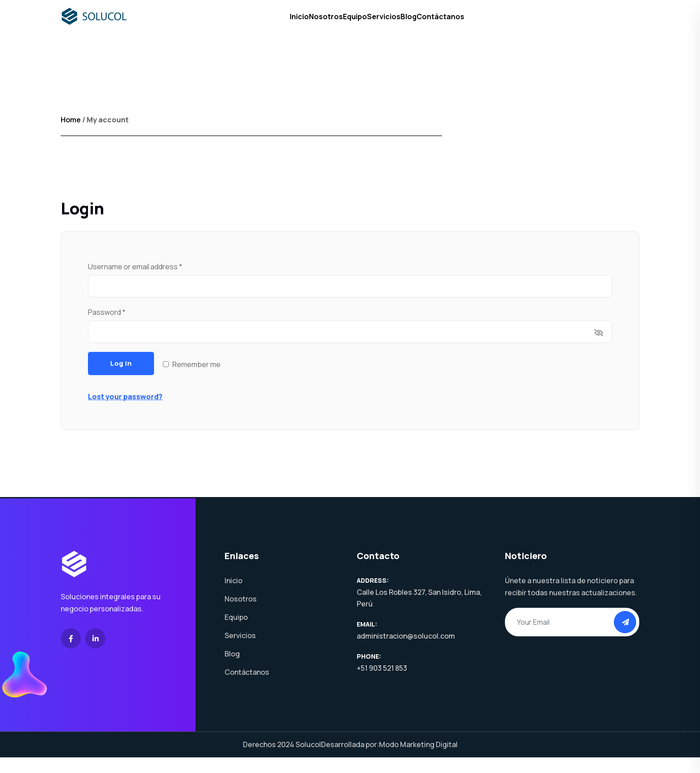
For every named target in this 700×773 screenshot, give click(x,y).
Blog (429, 24)
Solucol (308, 760)
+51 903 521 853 (382, 684)
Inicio (266, 24)
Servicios (390, 24)
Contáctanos (474, 24)
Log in (121, 379)
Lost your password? (125, 412)
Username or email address (150, 282)
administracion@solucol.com (406, 652)
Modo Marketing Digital (418, 760)
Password (121, 327)
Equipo (348, 24)
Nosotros (306, 24)
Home (71, 135)
